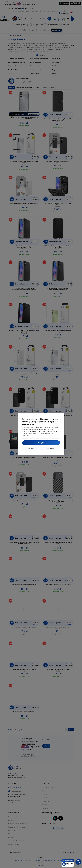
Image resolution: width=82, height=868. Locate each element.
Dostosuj (51, 448)
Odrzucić (31, 448)
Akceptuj (41, 443)
